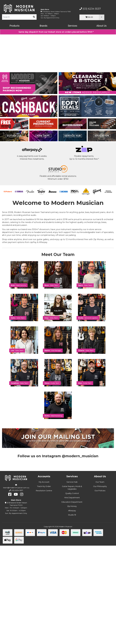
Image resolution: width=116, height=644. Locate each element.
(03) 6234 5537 (90, 9)
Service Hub (72, 580)
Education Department (72, 600)
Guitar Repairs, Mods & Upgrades (72, 586)
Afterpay (72, 609)
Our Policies (100, 589)
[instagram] (22, 593)
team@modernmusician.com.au (16, 586)
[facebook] (10, 593)
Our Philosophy (100, 585)
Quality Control (72, 592)
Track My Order (44, 585)
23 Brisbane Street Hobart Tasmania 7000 (56, 12)
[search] (34, 17)
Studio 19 (72, 613)
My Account (44, 580)
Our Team (100, 580)
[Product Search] (17, 17)
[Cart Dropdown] (102, 17)
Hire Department (72, 596)
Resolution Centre (44, 589)
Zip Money (72, 605)
